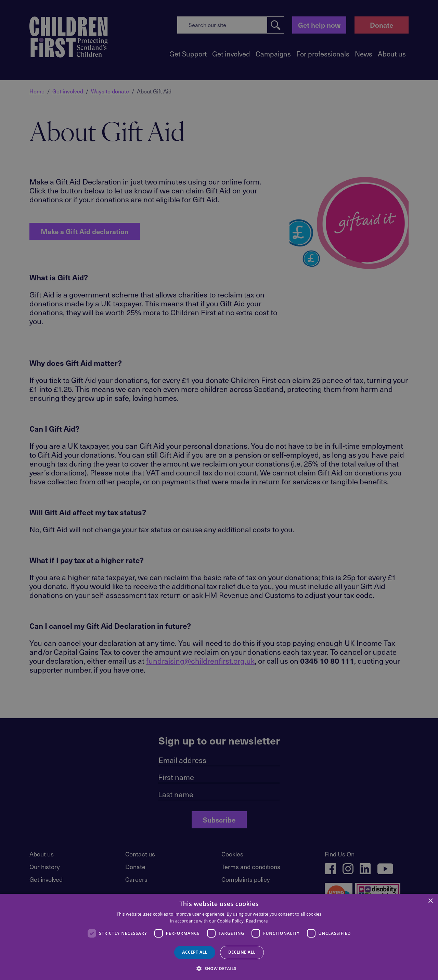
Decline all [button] (242, 952)
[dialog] (219, 937)
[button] (219, 968)
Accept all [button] (195, 952)
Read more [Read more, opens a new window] (257, 921)
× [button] (430, 901)
